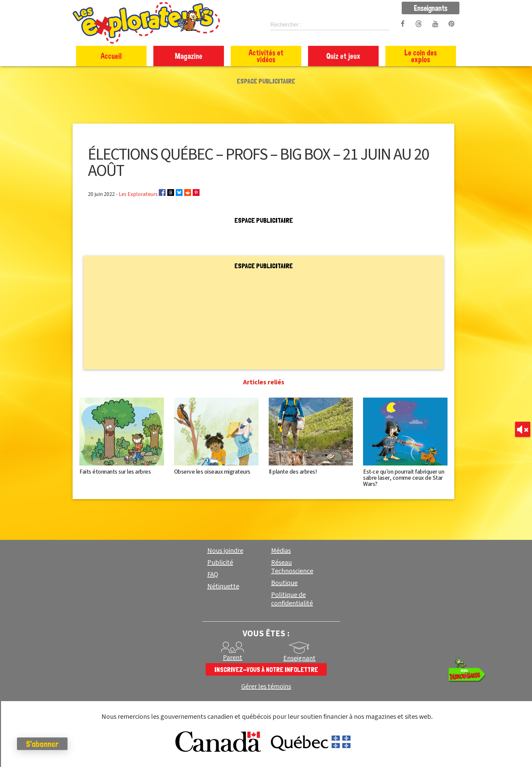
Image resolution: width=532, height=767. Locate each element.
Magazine (189, 56)
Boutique (284, 583)
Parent (233, 658)
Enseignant (299, 658)
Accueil (111, 56)
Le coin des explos (421, 56)
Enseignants (431, 8)
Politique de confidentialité (292, 599)
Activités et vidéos (266, 56)
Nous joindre (225, 551)
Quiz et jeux (344, 56)
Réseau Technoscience (292, 567)
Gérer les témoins (266, 687)
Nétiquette (223, 586)
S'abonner (42, 744)
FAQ (213, 574)
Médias (281, 551)
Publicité (220, 563)
